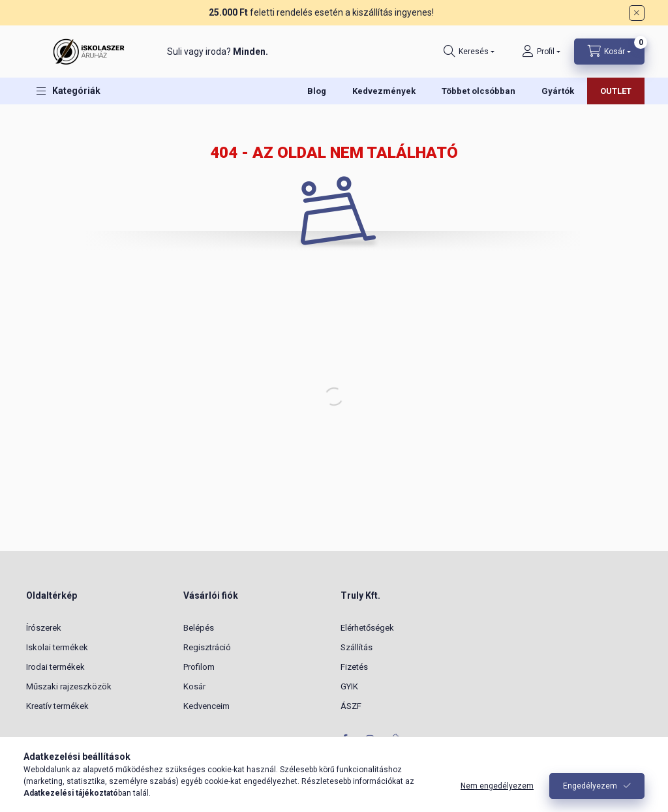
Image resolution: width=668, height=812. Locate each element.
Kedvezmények (384, 91)
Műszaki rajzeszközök (69, 686)
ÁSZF (351, 706)
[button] (68, 91)
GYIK (349, 686)
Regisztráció (207, 647)
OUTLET (616, 91)
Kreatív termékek (57, 706)
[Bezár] (637, 13)
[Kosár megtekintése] (609, 52)
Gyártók (558, 91)
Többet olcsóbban (478, 91)
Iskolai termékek (57, 647)
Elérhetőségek (367, 628)
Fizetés (354, 667)
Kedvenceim (206, 706)
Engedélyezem (590, 786)
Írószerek (44, 628)
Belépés (199, 628)
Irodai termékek (55, 667)
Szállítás (357, 647)
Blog (317, 91)
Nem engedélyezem (497, 786)
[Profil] (541, 52)
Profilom (199, 667)
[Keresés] (469, 52)
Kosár (194, 686)
